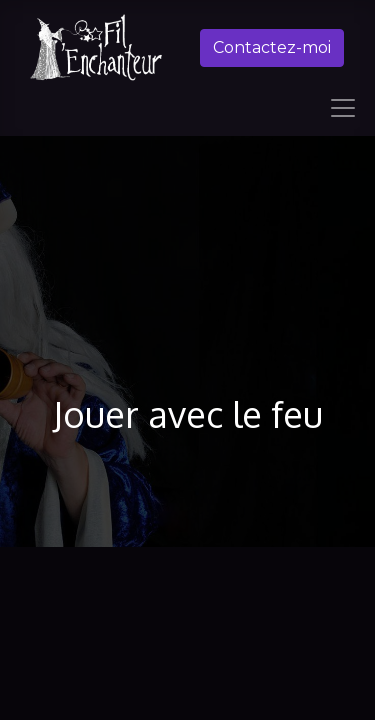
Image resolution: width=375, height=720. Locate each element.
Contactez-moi (272, 47)
